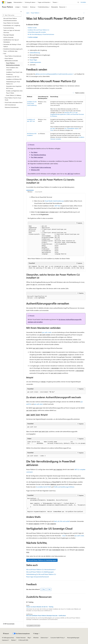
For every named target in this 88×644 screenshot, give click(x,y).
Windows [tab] (30, 192)
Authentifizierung (35, 53)
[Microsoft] (3, 2)
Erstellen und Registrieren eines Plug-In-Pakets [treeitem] (14, 92)
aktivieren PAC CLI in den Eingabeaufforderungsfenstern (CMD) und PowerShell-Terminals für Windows (67, 114)
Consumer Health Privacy (57, 638)
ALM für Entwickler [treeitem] (8, 37)
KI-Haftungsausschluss (8, 638)
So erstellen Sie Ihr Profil (43, 487)
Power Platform (35, 13)
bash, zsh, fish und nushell (62, 521)
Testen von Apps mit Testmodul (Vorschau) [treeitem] (12, 31)
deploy (77, 128)
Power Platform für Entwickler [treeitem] (11, 23)
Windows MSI (35, 170)
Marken (13, 640)
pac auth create (47, 332)
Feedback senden (32, 28)
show (52, 130)
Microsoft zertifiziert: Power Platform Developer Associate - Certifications (46, 616)
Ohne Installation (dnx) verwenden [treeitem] (12, 69)
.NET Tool (70, 174)
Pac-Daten (34, 152)
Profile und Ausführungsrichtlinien (64, 487)
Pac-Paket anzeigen (37, 157)
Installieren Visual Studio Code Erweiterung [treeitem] (14, 73)
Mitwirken (36, 638)
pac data (53, 128)
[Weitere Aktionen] (84, 13)
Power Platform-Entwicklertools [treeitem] (13, 56)
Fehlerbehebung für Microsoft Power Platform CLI (41, 574)
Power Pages (33, 60)
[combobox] (12, 15)
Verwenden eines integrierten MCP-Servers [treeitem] (14, 87)
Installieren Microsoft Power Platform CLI (38, 30)
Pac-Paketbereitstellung (38, 155)
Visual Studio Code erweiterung (41, 167)
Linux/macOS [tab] (39, 192)
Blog (29, 638)
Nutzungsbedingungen (73, 638)
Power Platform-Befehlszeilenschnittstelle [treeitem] (13, 64)
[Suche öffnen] (78, 2)
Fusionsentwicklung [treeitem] (9, 28)
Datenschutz (44, 638)
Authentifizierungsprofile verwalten (37, 32)
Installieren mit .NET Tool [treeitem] (13, 77)
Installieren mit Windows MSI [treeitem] (14, 79)
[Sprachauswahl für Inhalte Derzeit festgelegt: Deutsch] (6, 634)
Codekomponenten (35, 62)
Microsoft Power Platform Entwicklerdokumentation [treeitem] (10, 19)
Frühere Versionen (21, 638)
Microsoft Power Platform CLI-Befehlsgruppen (42, 560)
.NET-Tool (57, 206)
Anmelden (83, 2)
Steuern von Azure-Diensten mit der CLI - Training (40, 607)
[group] (56, 267)
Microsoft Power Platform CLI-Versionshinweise (40, 569)
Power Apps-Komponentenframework (38, 577)
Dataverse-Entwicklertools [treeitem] (12, 107)
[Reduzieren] (21, 12)
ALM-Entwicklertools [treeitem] (10, 105)
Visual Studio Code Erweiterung (54, 201)
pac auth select (38, 404)
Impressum (5, 640)
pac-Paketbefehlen (70, 128)
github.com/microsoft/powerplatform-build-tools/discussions (54, 74)
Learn (28, 13)
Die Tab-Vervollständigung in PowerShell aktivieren (41, 34)
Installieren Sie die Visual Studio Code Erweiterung (32, 103)
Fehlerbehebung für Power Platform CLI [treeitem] (13, 83)
